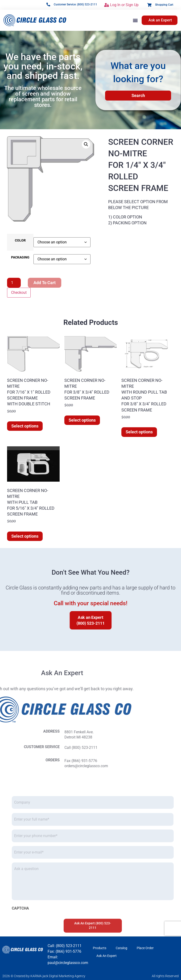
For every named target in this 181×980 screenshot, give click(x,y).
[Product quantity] (14, 283)
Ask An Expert (107, 956)
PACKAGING (20, 258)
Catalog (121, 948)
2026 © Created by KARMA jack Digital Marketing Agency (44, 976)
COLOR (20, 241)
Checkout (19, 292)
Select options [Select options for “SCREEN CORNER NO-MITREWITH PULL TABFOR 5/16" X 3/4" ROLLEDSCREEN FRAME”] (25, 536)
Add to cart (45, 283)
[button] (135, 20)
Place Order (145, 948)
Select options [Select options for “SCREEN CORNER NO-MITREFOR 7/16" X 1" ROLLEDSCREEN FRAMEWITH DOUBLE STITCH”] (25, 426)
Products (100, 948)
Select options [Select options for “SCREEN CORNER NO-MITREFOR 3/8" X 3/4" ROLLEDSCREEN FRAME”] (82, 420)
